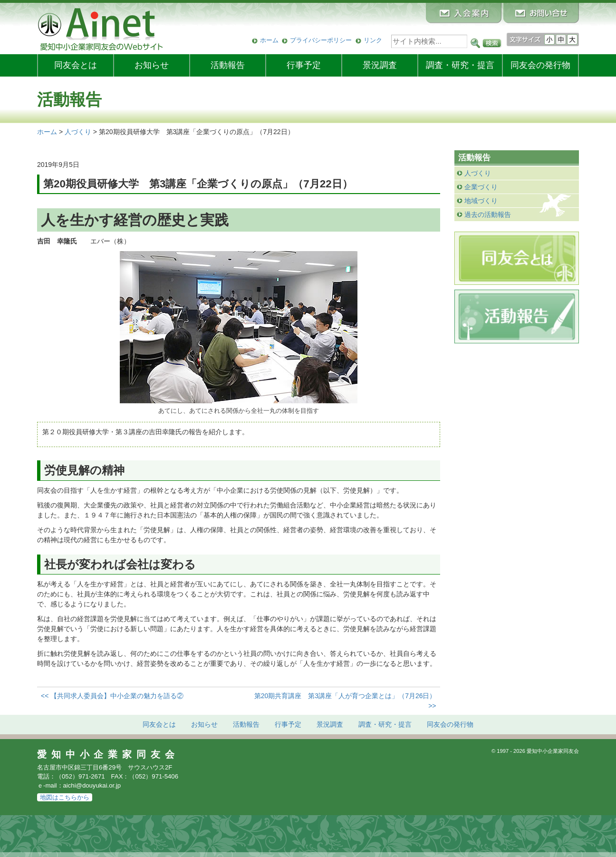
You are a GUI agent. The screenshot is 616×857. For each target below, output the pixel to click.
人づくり (478, 173)
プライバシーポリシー (321, 40)
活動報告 (228, 65)
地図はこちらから (65, 797)
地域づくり (481, 201)
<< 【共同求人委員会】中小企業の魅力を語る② (112, 696)
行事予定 (304, 65)
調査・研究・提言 (460, 65)
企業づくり (481, 187)
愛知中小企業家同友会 (108, 754)
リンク (373, 40)
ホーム (269, 40)
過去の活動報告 (488, 214)
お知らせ (152, 65)
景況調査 (380, 65)
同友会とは (76, 65)
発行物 (540, 65)
